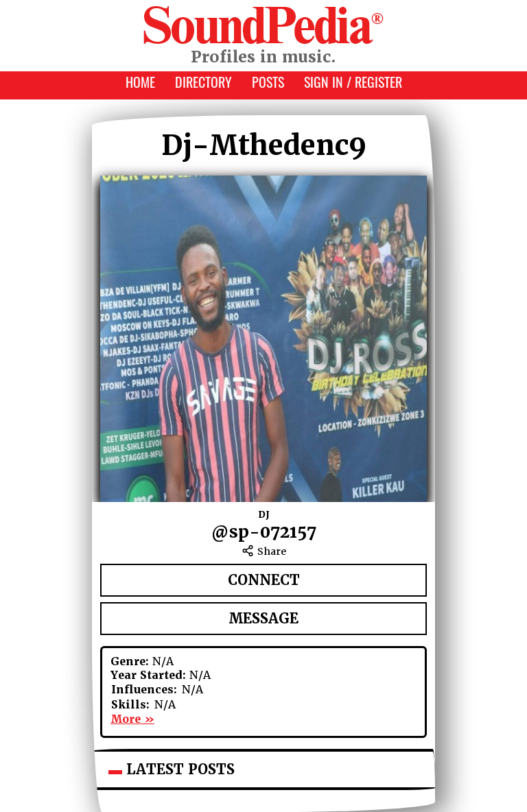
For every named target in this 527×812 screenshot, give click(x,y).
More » (132, 719)
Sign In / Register (353, 84)
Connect (264, 580)
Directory (203, 84)
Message (263, 619)
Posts (268, 84)
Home (140, 84)
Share (264, 551)
